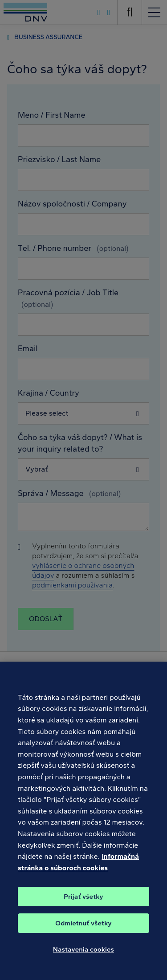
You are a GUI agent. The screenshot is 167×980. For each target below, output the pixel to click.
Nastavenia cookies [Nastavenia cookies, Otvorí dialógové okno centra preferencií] (83, 955)
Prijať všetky (83, 902)
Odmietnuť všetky (83, 928)
